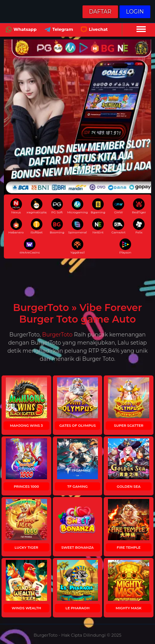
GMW (118, 206)
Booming (57, 226)
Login (135, 12)
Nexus (16, 206)
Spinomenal (78, 226)
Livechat (93, 30)
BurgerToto (57, 335)
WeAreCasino (30, 246)
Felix (139, 226)
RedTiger (139, 206)
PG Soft (57, 206)
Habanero (16, 226)
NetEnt (98, 226)
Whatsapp (20, 30)
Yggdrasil (78, 246)
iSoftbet (37, 226)
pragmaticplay (37, 206)
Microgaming (77, 206)
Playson (125, 246)
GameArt (119, 226)
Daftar (100, 12)
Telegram (58, 30)
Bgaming (98, 206)
